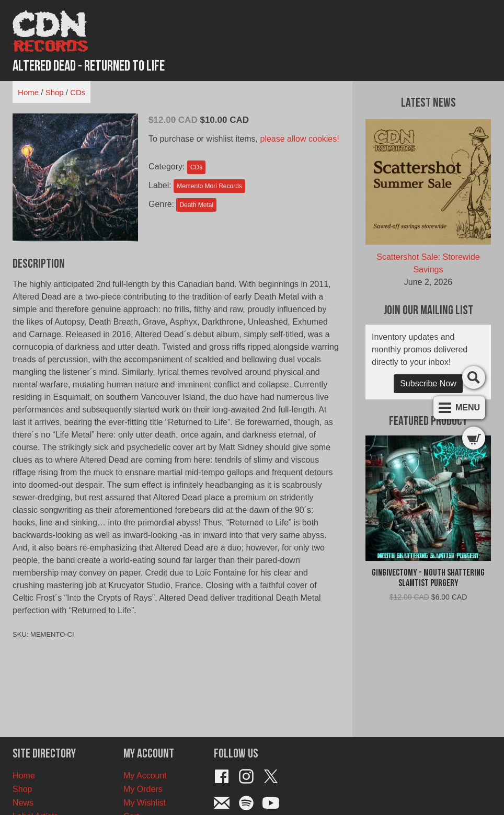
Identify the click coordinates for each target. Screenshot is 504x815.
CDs (78, 92)
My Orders (143, 789)
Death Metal (196, 205)
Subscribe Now (428, 383)
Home (28, 92)
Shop (55, 92)
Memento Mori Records (209, 186)
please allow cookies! (300, 139)
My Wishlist (145, 803)
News (23, 803)
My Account (145, 776)
